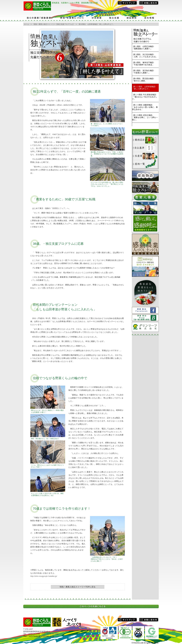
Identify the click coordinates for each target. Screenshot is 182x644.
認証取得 (132, 18)
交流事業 (96, 18)
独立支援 (114, 18)
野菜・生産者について (72, 18)
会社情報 (149, 18)
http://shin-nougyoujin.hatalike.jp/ (44, 576)
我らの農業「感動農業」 (40, 18)
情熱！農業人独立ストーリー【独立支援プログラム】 (54, 24)
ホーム (27, 24)
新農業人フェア (59, 208)
